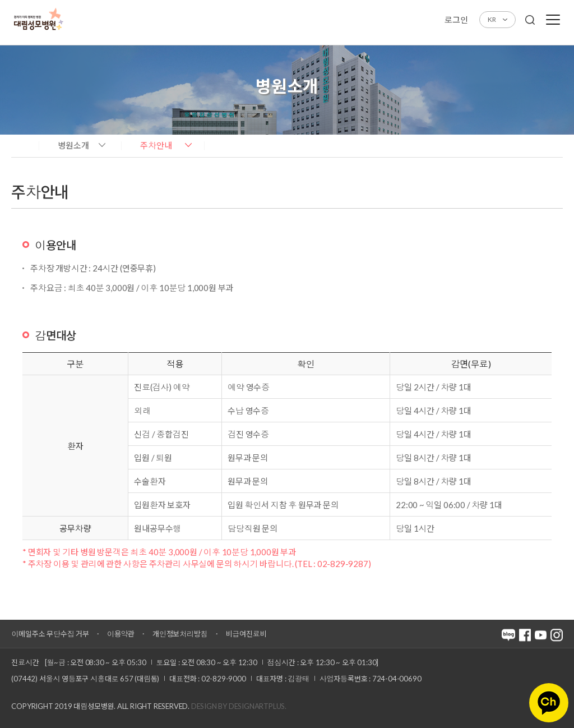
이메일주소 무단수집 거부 (50, 634)
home (22, 145)
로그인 (456, 20)
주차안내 (156, 145)
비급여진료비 (246, 634)
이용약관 (121, 634)
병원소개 (73, 145)
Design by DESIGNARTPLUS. (239, 706)
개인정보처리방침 (180, 634)
